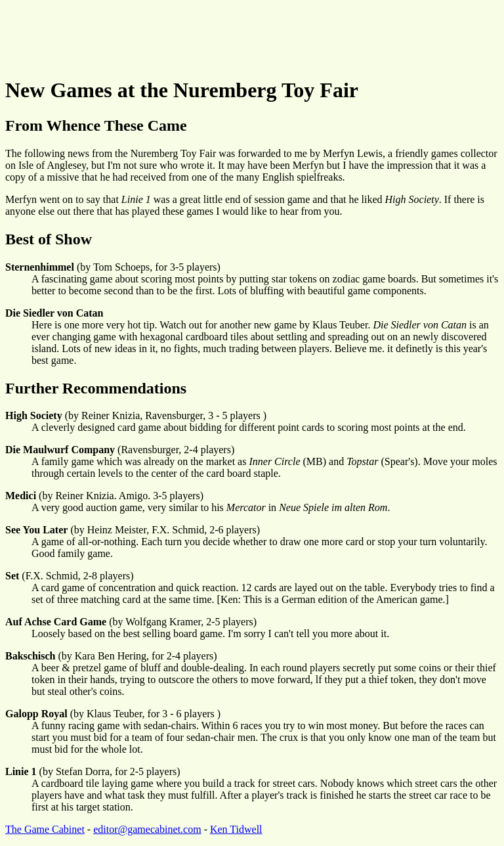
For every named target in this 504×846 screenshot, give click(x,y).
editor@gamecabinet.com (147, 829)
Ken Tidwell (236, 829)
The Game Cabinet (45, 829)
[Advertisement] (244, 35)
